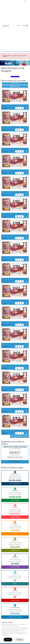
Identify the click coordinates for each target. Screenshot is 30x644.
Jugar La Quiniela (15, 600)
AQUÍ (7, 635)
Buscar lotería (15, 84)
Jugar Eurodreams (15, 567)
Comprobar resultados (15, 462)
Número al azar (15, 87)
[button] (2, 65)
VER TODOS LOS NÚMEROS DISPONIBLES (20, 436)
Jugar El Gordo (15, 517)
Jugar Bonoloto (15, 550)
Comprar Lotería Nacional (15, 617)
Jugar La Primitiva (15, 500)
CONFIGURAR (4, 634)
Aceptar (8, 640)
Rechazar (20, 640)
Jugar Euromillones (15, 484)
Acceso (20, 26)
